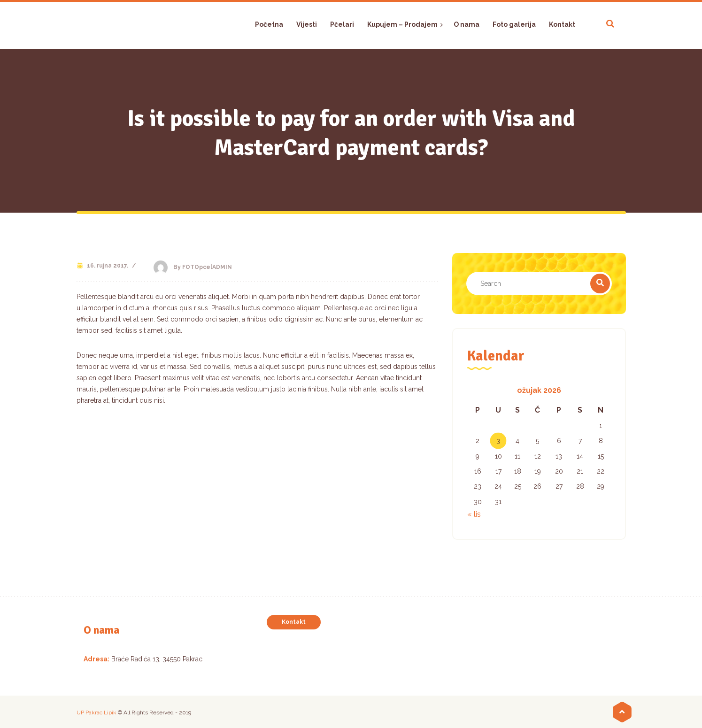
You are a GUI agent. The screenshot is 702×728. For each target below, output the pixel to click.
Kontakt (294, 622)
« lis (474, 514)
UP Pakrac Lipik (96, 713)
